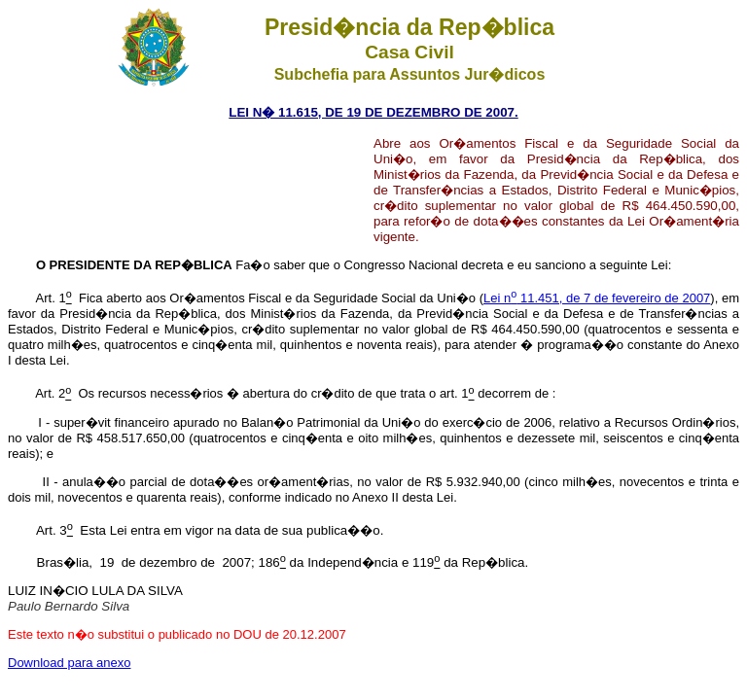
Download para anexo (69, 663)
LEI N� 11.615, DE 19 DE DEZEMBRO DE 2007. (373, 112)
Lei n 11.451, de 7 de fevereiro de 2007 (597, 298)
